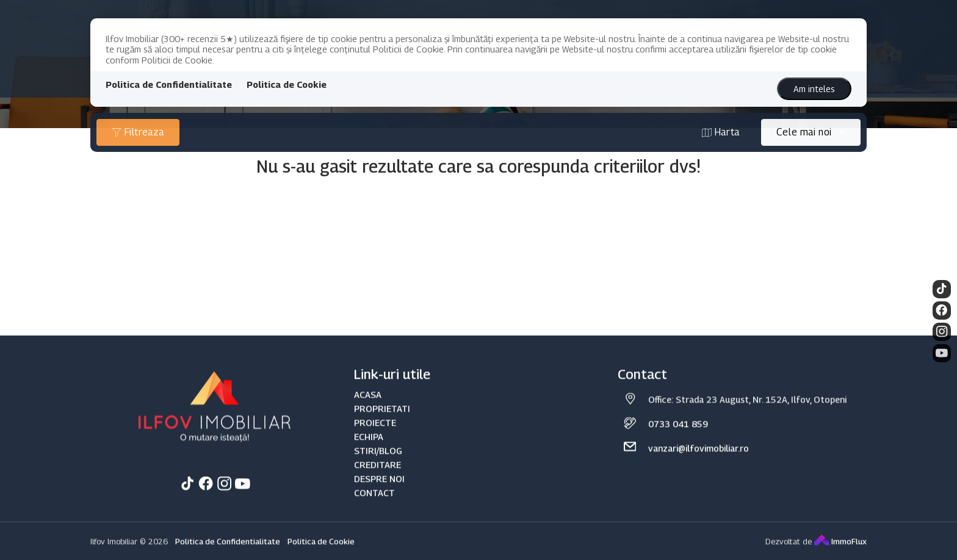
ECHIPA (369, 450)
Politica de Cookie (287, 84)
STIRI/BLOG (378, 464)
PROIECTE (375, 436)
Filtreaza (138, 132)
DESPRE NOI (379, 493)
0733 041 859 (678, 438)
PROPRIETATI (382, 422)
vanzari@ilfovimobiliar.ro (699, 462)
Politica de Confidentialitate (169, 84)
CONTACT (374, 507)
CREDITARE (377, 479)
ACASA (368, 408)
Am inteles (814, 89)
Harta (721, 132)
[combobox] (811, 132)
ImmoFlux (840, 555)
